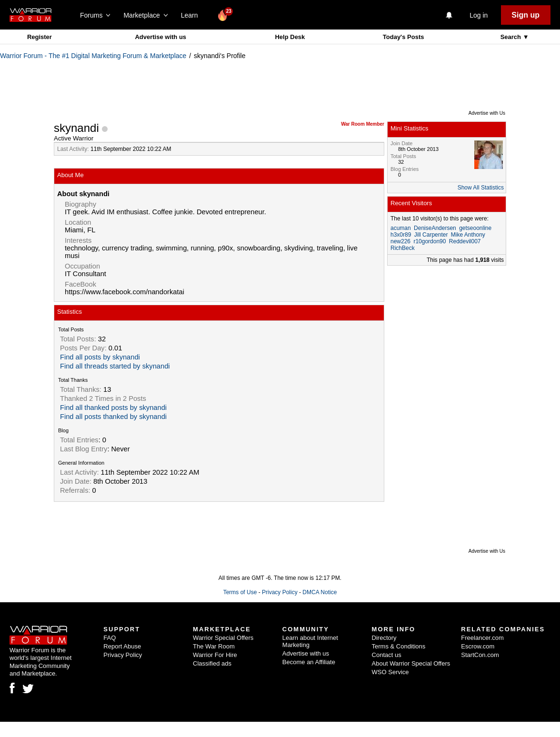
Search (512, 37)
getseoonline (475, 228)
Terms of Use (240, 592)
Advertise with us (160, 37)
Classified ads (212, 663)
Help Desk (290, 37)
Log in (479, 15)
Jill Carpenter (431, 235)
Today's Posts (404, 37)
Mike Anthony (468, 235)
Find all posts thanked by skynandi (113, 417)
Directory (384, 638)
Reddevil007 (465, 241)
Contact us (387, 655)
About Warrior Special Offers (411, 663)
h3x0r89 (401, 235)
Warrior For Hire (215, 655)
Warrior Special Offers (223, 638)
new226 (400, 241)
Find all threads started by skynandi (115, 366)
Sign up (525, 15)
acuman (401, 228)
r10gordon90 (430, 241)
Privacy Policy (280, 592)
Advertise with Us (487, 113)
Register (40, 37)
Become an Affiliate (309, 662)
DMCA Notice (320, 592)
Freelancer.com (482, 638)
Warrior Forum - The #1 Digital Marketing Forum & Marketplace (93, 56)
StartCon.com (480, 655)
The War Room (214, 646)
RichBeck (403, 248)
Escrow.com (478, 646)
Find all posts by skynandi (100, 357)
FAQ (110, 638)
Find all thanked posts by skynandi (113, 408)
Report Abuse (122, 646)
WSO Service (390, 672)
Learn (192, 15)
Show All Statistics (481, 188)
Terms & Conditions (399, 646)
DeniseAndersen (435, 228)
